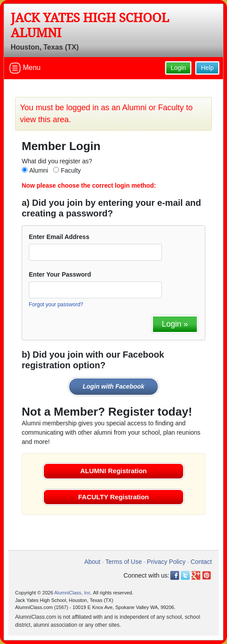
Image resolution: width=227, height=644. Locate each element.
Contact (201, 562)
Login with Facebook (113, 386)
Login (178, 68)
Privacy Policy (166, 562)
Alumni (39, 170)
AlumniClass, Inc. (73, 593)
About (92, 562)
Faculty (71, 170)
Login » (175, 324)
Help (207, 68)
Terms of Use (124, 562)
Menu (25, 68)
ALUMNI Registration (113, 471)
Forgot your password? (56, 305)
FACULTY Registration (113, 497)
